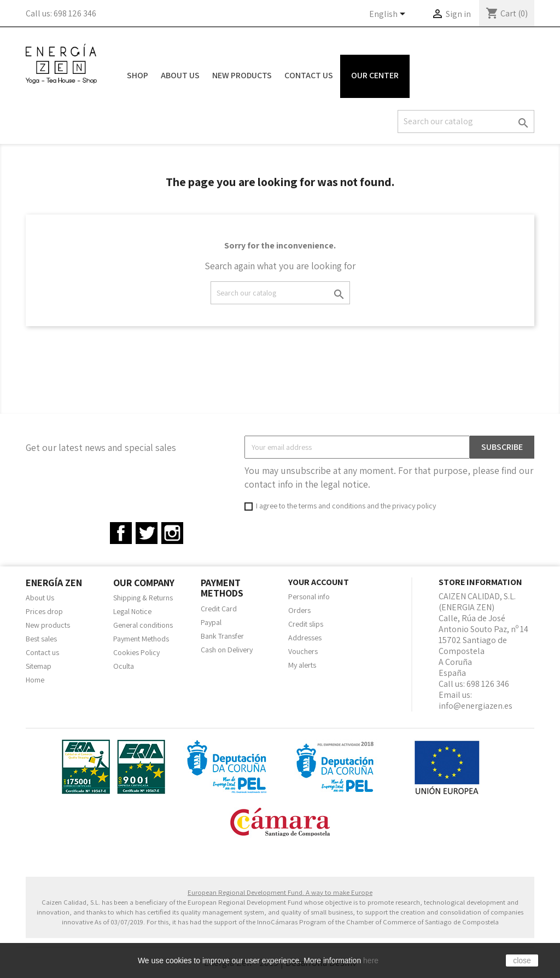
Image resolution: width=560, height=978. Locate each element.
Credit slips (306, 624)
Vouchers (303, 651)
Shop (138, 75)
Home (35, 680)
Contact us (42, 652)
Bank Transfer (222, 636)
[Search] (466, 121)
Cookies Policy (136, 652)
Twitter (147, 533)
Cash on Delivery (227, 650)
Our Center (375, 75)
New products (48, 625)
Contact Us (309, 75)
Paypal (211, 622)
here (371, 960)
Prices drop (44, 611)
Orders (299, 610)
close (522, 960)
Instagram (172, 533)
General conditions (143, 625)
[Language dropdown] (389, 15)
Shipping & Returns (143, 598)
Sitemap (39, 666)
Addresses (305, 638)
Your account (319, 582)
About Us (180, 75)
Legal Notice (132, 611)
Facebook (121, 533)
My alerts (302, 665)
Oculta (124, 666)
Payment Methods (141, 639)
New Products (242, 75)
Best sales (41, 639)
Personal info (309, 597)
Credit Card (219, 609)
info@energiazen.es (476, 706)
